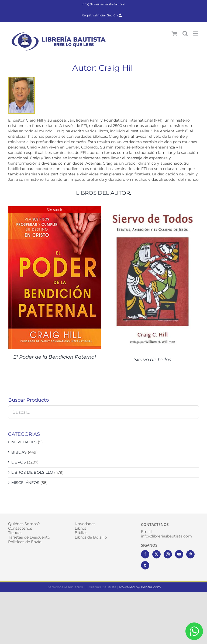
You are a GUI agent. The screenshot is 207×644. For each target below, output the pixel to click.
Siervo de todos (153, 360)
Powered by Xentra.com (140, 587)
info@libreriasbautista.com (103, 4)
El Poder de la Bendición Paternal (55, 357)
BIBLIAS (19, 452)
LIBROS (19, 462)
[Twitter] (156, 554)
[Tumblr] (145, 565)
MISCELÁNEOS (25, 483)
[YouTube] (179, 554)
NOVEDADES (24, 442)
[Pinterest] (190, 554)
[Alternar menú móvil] (196, 33)
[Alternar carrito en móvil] (174, 33)
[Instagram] (168, 554)
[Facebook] (145, 554)
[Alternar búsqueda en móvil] (185, 33)
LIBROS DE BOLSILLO (32, 472)
